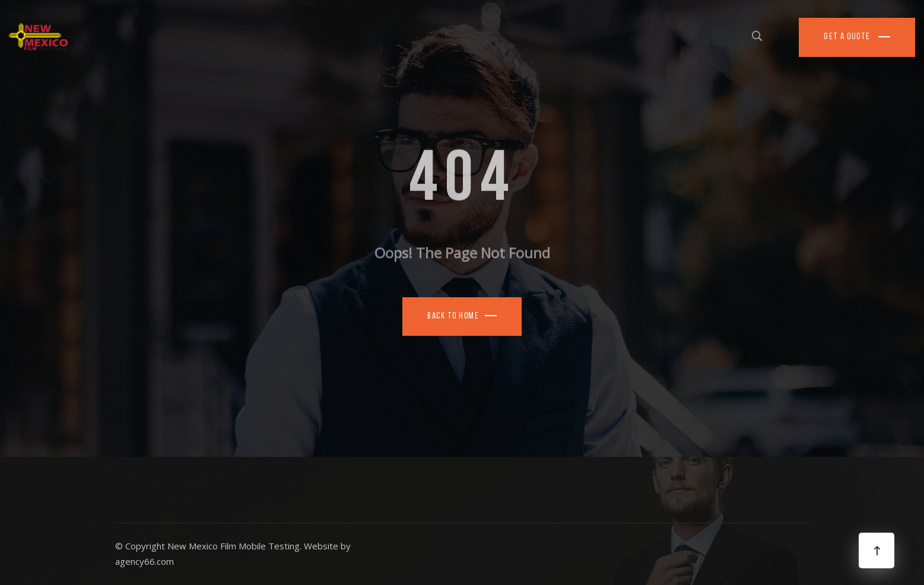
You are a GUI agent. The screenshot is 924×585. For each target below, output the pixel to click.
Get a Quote (848, 37)
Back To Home (453, 317)
